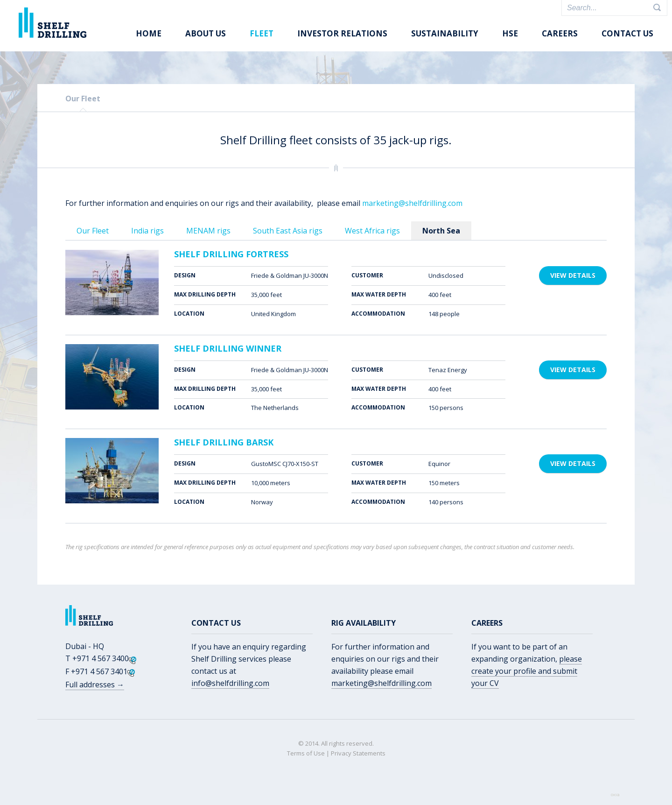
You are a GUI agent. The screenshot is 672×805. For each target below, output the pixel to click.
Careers (560, 33)
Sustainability (445, 33)
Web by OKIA (615, 795)
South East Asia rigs (288, 231)
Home (149, 33)
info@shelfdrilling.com (230, 683)
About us (206, 33)
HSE (510, 33)
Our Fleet (83, 99)
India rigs (147, 231)
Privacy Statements (358, 753)
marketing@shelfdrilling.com (412, 203)
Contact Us (627, 33)
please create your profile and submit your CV (527, 671)
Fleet (262, 33)
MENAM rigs (208, 231)
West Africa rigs (372, 231)
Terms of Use (306, 753)
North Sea (441, 231)
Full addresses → (95, 685)
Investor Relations (342, 33)
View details (573, 275)
